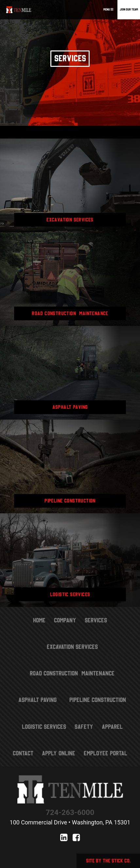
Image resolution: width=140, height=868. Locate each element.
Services (96, 620)
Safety (84, 727)
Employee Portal (105, 753)
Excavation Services (72, 647)
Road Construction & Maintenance (72, 673)
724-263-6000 (70, 812)
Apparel (112, 727)
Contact (23, 753)
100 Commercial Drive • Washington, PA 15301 (70, 822)
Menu (108, 9)
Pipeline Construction (98, 700)
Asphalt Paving (37, 700)
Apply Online (59, 753)
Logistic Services (44, 727)
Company (65, 620)
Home (39, 620)
